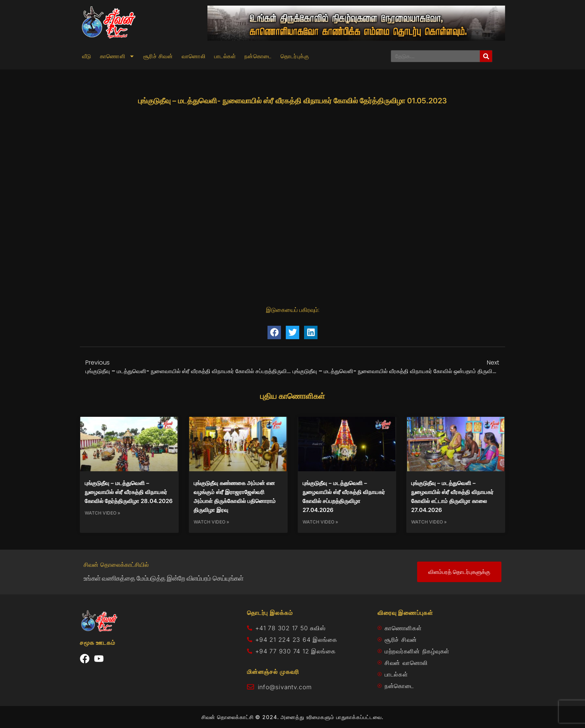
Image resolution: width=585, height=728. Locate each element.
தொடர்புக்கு (295, 56)
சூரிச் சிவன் (158, 56)
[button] (274, 332)
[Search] (486, 56)
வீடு (87, 56)
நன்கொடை (258, 56)
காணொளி (117, 56)
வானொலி (194, 56)
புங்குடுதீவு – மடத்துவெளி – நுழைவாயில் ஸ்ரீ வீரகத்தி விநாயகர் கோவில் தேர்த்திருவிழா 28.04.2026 (129, 492)
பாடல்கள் (225, 56)
